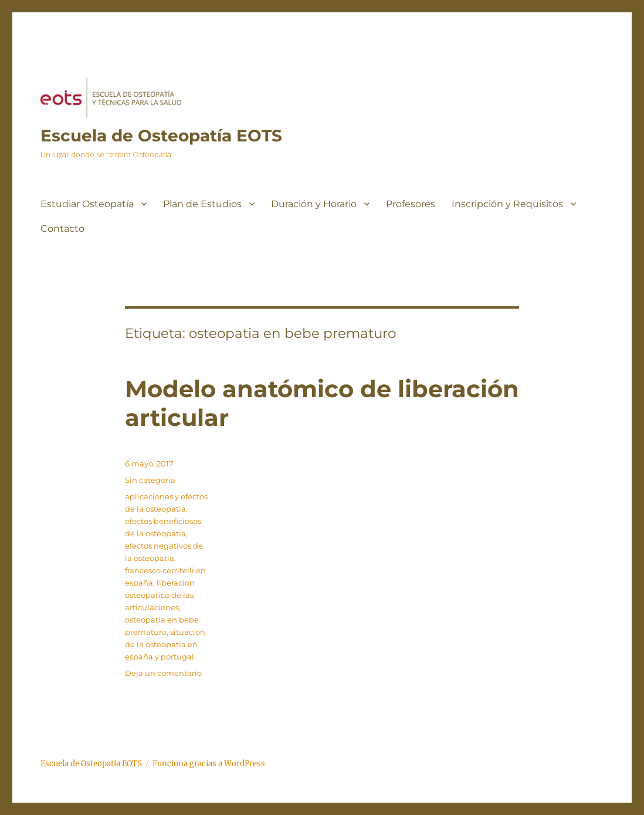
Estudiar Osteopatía (87, 204)
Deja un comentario (163, 673)
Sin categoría (150, 480)
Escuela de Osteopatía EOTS (161, 136)
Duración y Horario (314, 204)
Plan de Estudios (202, 204)
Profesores (411, 204)
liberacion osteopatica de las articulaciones (160, 595)
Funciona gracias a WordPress (209, 764)
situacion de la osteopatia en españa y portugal (165, 644)
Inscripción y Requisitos (507, 204)
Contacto (62, 229)
